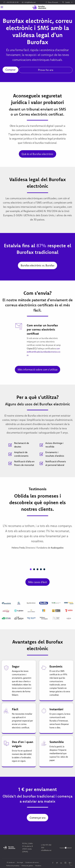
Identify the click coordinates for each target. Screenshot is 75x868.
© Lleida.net (11, 862)
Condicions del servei (32, 862)
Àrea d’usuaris (52, 2)
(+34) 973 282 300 (46, 846)
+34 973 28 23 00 (11, 2)
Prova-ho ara (46, 70)
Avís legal (20, 862)
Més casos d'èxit (38, 582)
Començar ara (38, 818)
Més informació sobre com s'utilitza (38, 370)
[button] (31, 569)
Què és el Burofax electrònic (37, 154)
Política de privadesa (13, 866)
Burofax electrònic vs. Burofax (38, 265)
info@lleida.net (29, 2)
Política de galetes (27, 866)
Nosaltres (38, 866)
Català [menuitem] (66, 2)
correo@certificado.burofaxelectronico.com (44, 352)
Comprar (10, 70)
